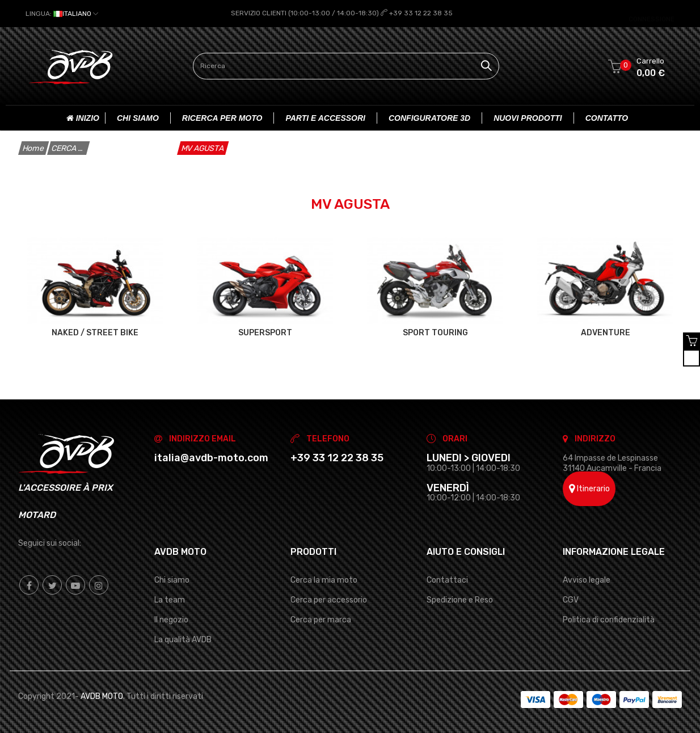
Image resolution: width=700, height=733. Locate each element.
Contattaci (447, 580)
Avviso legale (587, 580)
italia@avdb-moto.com (211, 458)
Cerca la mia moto (324, 580)
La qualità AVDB (183, 640)
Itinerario (589, 488)
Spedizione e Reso (460, 600)
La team (170, 600)
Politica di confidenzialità (609, 620)
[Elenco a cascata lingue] (62, 14)
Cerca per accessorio (329, 600)
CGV (571, 600)
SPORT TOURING (435, 332)
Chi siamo (172, 580)
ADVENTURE (606, 332)
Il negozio (171, 620)
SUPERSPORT (265, 332)
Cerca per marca (321, 620)
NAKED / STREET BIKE (95, 332)
